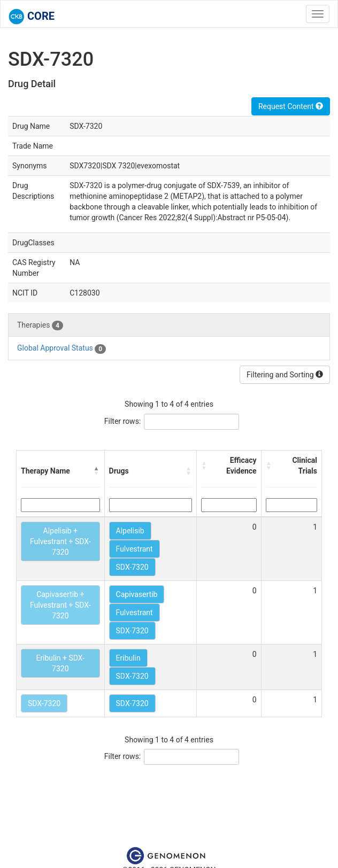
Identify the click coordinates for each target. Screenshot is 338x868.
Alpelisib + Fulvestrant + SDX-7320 (60, 541)
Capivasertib (137, 594)
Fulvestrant (135, 549)
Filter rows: (123, 421)
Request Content (291, 106)
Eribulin (128, 658)
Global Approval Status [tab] (62, 348)
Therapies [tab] (40, 325)
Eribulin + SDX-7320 (60, 663)
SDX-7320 (132, 567)
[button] (97, 471)
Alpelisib (130, 531)
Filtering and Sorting (285, 375)
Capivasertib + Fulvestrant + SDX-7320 (60, 605)
